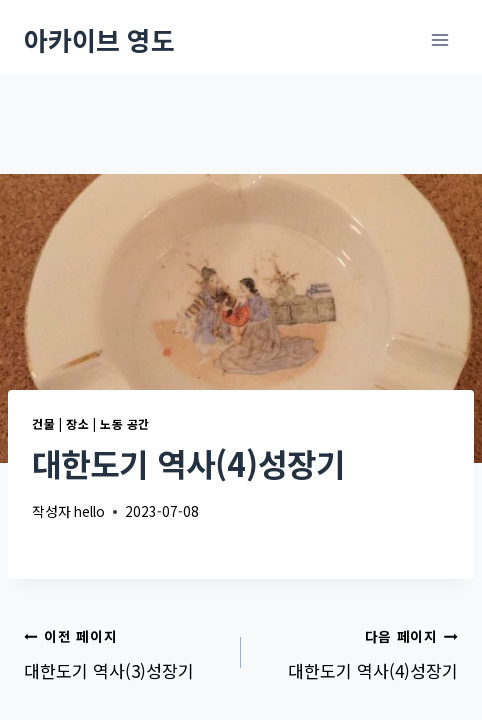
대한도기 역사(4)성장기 (358, 652)
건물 (43, 423)
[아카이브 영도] (99, 39)
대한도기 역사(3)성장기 (124, 652)
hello (89, 511)
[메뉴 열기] (439, 39)
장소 (77, 423)
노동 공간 (125, 423)
